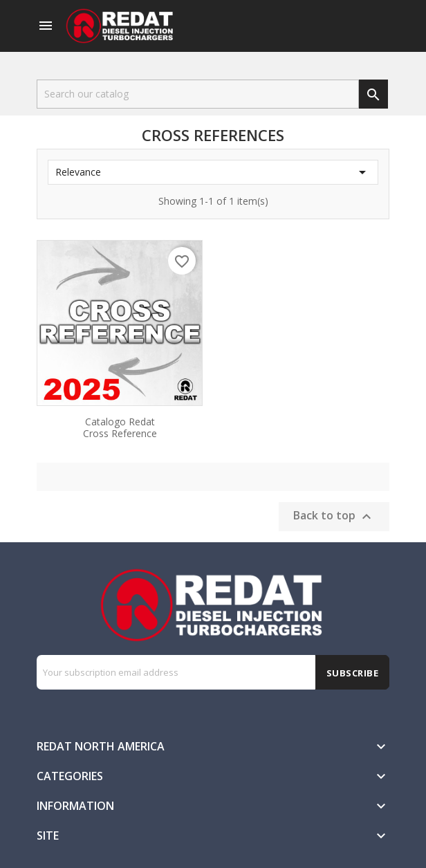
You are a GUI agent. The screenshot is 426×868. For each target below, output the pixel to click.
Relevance (213, 172)
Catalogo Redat (120, 427)
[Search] (198, 94)
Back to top (334, 517)
